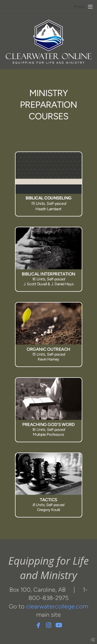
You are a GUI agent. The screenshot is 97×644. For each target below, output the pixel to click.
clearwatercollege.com (57, 606)
